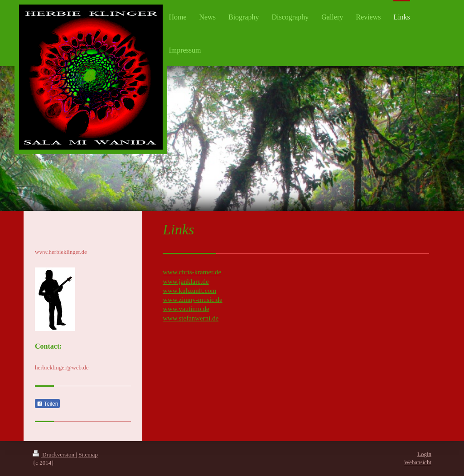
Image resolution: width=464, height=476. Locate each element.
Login (424, 454)
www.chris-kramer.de (192, 272)
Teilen (47, 404)
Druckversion (54, 454)
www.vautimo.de (186, 309)
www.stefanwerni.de (191, 318)
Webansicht (418, 462)
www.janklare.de (186, 282)
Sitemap (88, 454)
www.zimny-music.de (193, 300)
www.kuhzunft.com (189, 291)
